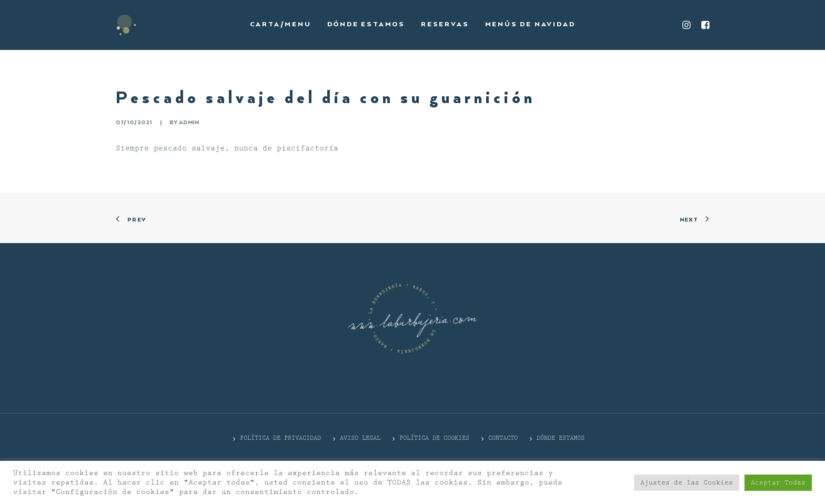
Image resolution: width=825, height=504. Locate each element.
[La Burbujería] (126, 25)
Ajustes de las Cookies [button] (687, 483)
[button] (688, 25)
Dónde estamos (366, 24)
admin (189, 123)
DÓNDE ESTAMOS (561, 438)
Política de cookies (434, 438)
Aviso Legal (360, 438)
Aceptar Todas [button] (778, 483)
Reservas (445, 24)
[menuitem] (281, 25)
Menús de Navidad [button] (530, 24)
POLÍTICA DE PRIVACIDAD (280, 438)
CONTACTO (503, 438)
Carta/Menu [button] (281, 24)
